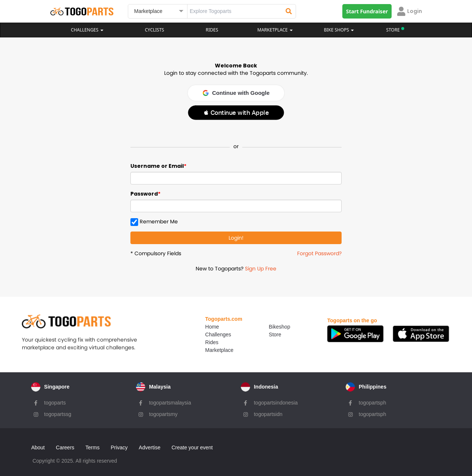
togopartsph (372, 402)
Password (144, 194)
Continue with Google (236, 93)
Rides (212, 30)
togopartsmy (163, 414)
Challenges (87, 30)
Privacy (120, 446)
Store (264, 334)
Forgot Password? (319, 253)
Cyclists (154, 30)
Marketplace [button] (275, 30)
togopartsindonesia (276, 402)
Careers (66, 446)
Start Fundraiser (367, 11)
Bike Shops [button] (339, 30)
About (39, 446)
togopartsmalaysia (170, 402)
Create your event (193, 446)
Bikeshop (268, 327)
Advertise (150, 446)
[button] (236, 113)
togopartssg (57, 414)
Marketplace (207, 350)
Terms (93, 446)
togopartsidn (268, 414)
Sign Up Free (261, 269)
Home (200, 327)
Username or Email (157, 166)
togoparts (54, 402)
